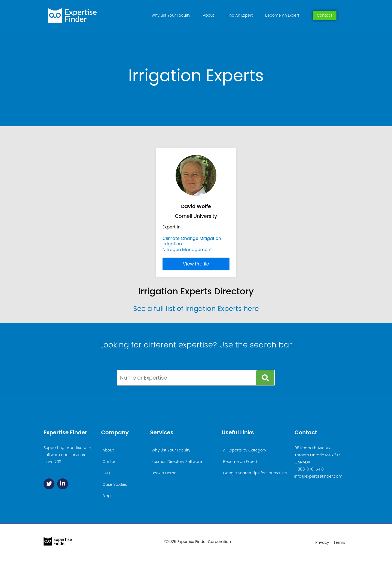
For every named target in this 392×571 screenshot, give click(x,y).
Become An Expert (282, 15)
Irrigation (172, 244)
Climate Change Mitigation (192, 238)
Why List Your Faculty (171, 15)
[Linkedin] (63, 484)
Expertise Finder (65, 432)
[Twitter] (49, 484)
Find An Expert (240, 15)
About (208, 15)
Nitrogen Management (187, 250)
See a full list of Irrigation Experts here (196, 309)
